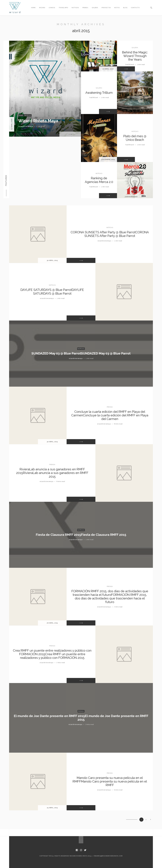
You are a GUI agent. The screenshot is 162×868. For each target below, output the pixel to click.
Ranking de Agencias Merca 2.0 (99, 180)
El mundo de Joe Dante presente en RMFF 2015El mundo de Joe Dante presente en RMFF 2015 (81, 718)
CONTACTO (135, 8)
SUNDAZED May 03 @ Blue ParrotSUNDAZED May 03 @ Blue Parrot (81, 353)
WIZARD (42, 8)
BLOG (125, 8)
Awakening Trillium (99, 93)
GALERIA (95, 8)
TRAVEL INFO (63, 8)
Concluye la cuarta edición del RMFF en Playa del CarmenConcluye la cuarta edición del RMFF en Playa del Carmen (110, 415)
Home (21, 115)
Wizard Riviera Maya (38, 121)
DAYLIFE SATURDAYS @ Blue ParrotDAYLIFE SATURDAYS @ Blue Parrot (52, 292)
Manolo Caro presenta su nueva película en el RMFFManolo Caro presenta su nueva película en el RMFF (110, 781)
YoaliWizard (130, 64)
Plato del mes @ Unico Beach (135, 138)
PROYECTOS (106, 8)
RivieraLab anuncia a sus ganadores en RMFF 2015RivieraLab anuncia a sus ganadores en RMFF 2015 (52, 473)
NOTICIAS (75, 8)
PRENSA (85, 8)
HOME (33, 8)
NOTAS (117, 8)
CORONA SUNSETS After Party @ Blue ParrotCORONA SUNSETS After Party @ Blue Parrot (110, 234)
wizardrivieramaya (26, 126)
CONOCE (52, 8)
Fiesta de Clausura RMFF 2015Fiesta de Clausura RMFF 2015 (81, 535)
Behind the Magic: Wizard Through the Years (135, 56)
